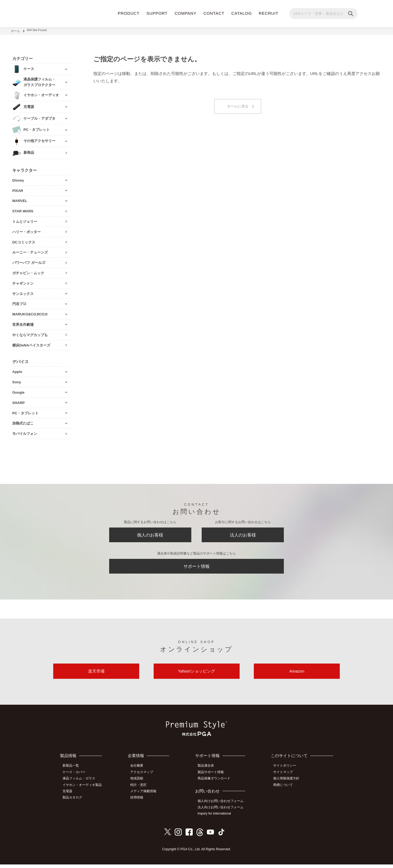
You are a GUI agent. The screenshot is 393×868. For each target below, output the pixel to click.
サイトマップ (285, 777)
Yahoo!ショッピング (196, 675)
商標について (285, 789)
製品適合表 (208, 771)
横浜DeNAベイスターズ (31, 343)
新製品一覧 (72, 771)
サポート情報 (196, 568)
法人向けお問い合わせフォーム (223, 812)
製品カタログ (74, 801)
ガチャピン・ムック (28, 271)
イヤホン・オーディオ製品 (84, 789)
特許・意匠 (141, 789)
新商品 (29, 151)
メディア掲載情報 (146, 795)
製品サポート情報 (213, 777)
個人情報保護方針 (288, 783)
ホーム (15, 30)
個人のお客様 (150, 534)
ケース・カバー (76, 777)
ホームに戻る (238, 105)
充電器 (69, 795)
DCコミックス (24, 240)
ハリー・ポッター (26, 230)
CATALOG (242, 13)
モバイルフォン (25, 432)
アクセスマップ (144, 777)
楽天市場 (96, 675)
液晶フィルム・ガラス (81, 783)
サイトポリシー (286, 771)
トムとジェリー (25, 220)
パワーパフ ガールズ (29, 261)
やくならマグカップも (30, 333)
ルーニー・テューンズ (30, 251)
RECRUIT (269, 13)
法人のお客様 (243, 534)
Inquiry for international (216, 818)
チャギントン (23, 281)
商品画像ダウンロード (216, 783)
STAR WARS (23, 209)
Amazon (297, 675)
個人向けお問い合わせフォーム (223, 805)
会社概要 (139, 771)
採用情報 (139, 801)
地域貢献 (139, 783)
